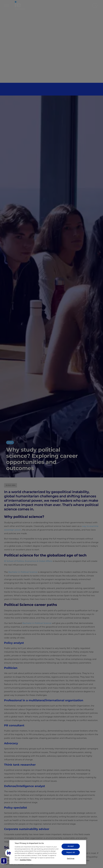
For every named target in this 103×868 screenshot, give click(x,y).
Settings (71, 859)
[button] (9, 853)
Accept (71, 846)
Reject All (71, 852)
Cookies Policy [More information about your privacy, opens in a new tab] (26, 860)
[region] (48, 852)
